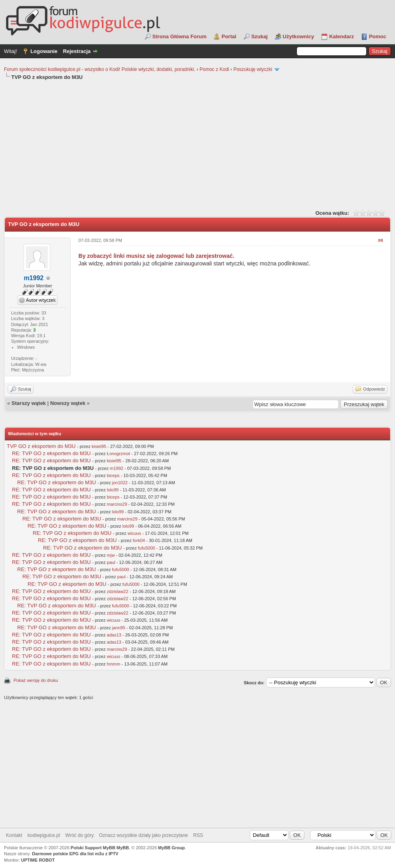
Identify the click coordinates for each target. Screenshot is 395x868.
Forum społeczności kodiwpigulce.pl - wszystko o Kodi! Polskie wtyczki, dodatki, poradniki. (100, 69)
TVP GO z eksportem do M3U (41, 446)
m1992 (117, 468)
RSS (198, 835)
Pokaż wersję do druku (36, 680)
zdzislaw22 (118, 591)
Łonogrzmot (118, 454)
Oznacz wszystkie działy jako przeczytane (143, 835)
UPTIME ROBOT (38, 860)
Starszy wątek (29, 403)
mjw (111, 555)
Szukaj (260, 36)
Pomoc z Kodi (214, 69)
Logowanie (44, 51)
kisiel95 (99, 446)
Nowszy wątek (68, 403)
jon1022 (120, 483)
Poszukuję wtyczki (253, 69)
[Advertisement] (197, 144)
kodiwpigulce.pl (44, 835)
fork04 (139, 540)
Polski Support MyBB (93, 848)
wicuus (134, 533)
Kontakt (14, 835)
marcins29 (117, 504)
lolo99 (113, 490)
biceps (113, 475)
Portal (229, 36)
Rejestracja (77, 51)
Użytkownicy (299, 36)
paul (111, 562)
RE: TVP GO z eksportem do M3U (51, 453)
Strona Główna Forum (180, 36)
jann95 (119, 628)
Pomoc (378, 36)
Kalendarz (342, 36)
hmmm (114, 664)
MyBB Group (171, 848)
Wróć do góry (80, 835)
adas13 (114, 635)
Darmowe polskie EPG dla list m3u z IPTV (75, 854)
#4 (380, 240)
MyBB (123, 848)
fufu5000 (147, 548)
